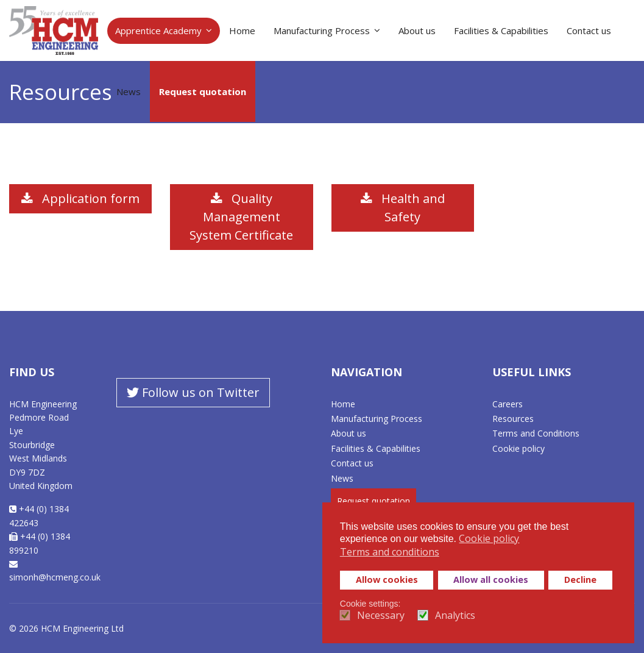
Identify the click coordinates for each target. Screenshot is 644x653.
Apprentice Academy (158, 30)
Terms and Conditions (536, 433)
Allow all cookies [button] (491, 580)
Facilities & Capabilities (501, 30)
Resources (513, 419)
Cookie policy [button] (489, 538)
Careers (508, 404)
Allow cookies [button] (387, 580)
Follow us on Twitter (193, 392)
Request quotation (203, 91)
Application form (80, 198)
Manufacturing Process (322, 30)
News (129, 91)
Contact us (589, 30)
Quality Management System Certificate (241, 217)
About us (417, 30)
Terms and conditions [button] (390, 552)
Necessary (381, 615)
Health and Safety (403, 208)
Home (242, 30)
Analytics (455, 615)
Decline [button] (580, 580)
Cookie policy (518, 448)
